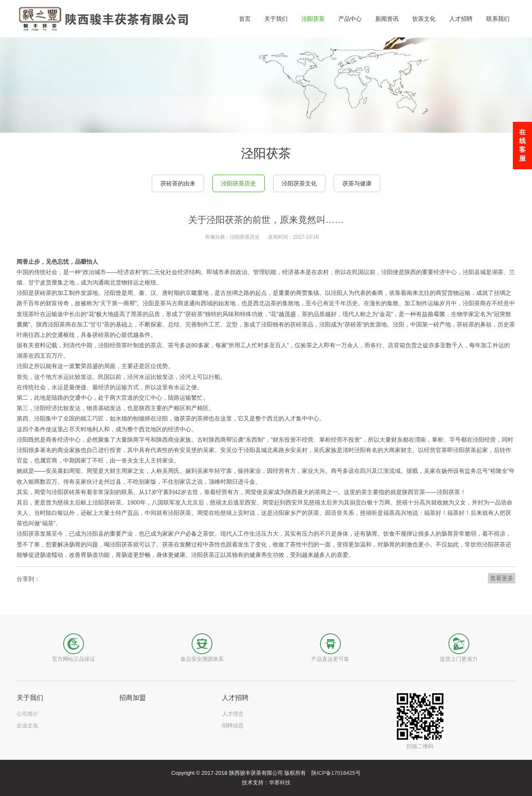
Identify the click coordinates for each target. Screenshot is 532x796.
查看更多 (502, 578)
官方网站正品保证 (74, 659)
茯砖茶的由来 (178, 183)
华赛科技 (280, 782)
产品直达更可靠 (330, 659)
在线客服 (522, 145)
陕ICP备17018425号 (336, 773)
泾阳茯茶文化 (299, 183)
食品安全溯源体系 (202, 659)
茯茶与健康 (357, 183)
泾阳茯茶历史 (239, 183)
